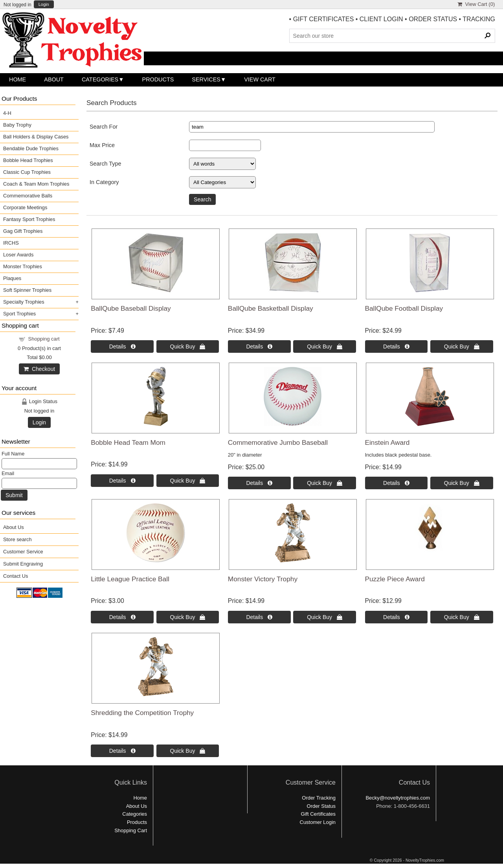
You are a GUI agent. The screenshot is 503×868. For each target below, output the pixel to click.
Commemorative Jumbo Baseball (278, 442)
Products (158, 79)
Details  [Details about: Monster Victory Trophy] (259, 617)
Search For (104, 127)
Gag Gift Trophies (23, 231)
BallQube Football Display (404, 308)
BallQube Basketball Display (271, 308)
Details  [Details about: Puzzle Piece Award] (396, 617)
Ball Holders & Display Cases (36, 137)
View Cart (260, 79)
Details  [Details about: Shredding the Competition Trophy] (122, 751)
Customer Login (318, 822)
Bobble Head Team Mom (128, 442)
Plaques (12, 278)
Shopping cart (44, 339)
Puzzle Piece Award (395, 579)
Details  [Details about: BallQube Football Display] (396, 346)
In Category (104, 182)
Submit (14, 495)
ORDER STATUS (433, 19)
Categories (100, 79)
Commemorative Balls (28, 196)
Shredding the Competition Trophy (142, 713)
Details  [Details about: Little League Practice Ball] (122, 617)
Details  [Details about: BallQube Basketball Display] (259, 346)
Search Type (106, 164)
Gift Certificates (318, 814)
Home (17, 79)
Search (202, 199)
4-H (7, 113)
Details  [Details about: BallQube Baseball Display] (122, 346)
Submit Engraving (23, 564)
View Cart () (476, 4)
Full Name (13, 454)
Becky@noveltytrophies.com (398, 798)
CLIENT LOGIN (381, 19)
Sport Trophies (19, 314)
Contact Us (16, 576)
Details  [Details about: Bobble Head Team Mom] (122, 481)
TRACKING (479, 19)
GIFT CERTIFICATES (324, 19)
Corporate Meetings (25, 207)
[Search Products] (392, 36)
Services (206, 79)
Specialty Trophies (24, 302)
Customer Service (23, 552)
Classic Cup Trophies (27, 172)
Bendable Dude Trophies (31, 148)
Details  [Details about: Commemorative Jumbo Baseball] (259, 483)
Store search (17, 539)
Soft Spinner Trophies (27, 290)
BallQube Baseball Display (131, 308)
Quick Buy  (188, 346)
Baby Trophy (17, 125)
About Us (14, 527)
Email (8, 473)
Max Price (102, 145)
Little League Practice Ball (130, 579)
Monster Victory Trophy (263, 579)
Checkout (39, 369)
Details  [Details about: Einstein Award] (396, 483)
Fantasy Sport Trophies (29, 219)
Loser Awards (18, 255)
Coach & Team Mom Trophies (36, 184)
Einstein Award (387, 442)
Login (44, 5)
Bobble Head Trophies (28, 160)
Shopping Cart (131, 830)
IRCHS (11, 243)
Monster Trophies (23, 266)
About (54, 79)
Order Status (321, 806)
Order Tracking (319, 798)
